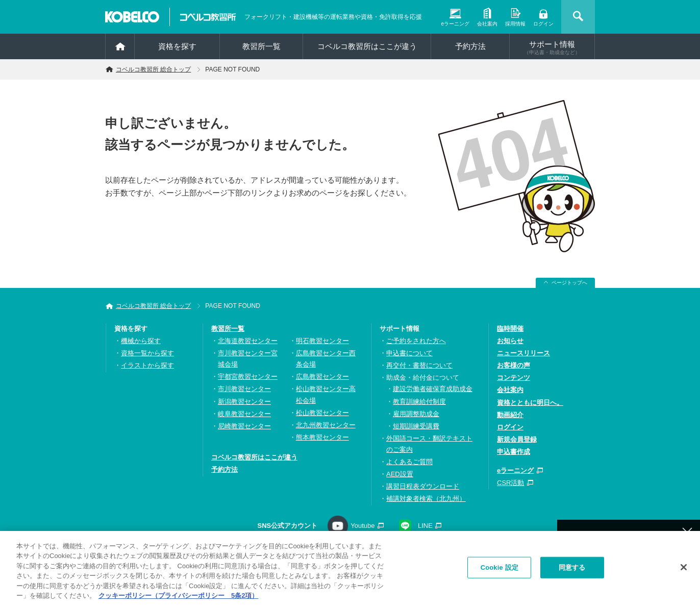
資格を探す (177, 46)
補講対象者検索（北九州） (426, 499)
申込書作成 (514, 452)
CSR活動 (510, 483)
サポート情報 (552, 47)
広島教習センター (322, 377)
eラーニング (455, 24)
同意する (572, 571)
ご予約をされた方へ (416, 341)
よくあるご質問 (409, 462)
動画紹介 (510, 415)
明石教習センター (322, 341)
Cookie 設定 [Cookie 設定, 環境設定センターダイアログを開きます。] (499, 571)
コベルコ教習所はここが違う (367, 46)
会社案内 (487, 24)
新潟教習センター (244, 402)
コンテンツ (514, 378)
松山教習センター (322, 413)
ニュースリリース (523, 353)
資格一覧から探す (147, 353)
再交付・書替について (419, 365)
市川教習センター (244, 389)
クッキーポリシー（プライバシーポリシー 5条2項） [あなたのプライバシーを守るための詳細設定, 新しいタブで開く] (178, 599)
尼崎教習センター (244, 426)
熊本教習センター (322, 437)
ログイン (543, 24)
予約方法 (470, 46)
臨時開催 (510, 329)
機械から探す (141, 341)
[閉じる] (684, 571)
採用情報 (515, 24)
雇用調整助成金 (416, 414)
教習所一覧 (228, 329)
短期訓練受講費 (416, 426)
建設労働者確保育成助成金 (433, 389)
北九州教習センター (326, 425)
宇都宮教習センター (248, 377)
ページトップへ (569, 283)
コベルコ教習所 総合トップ (153, 69)
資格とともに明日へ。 (530, 403)
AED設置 (400, 474)
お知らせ (510, 341)
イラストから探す (147, 365)
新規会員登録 (517, 439)
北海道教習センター (248, 341)
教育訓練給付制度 (419, 402)
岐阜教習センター (244, 414)
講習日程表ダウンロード (423, 486)
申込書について (409, 353)
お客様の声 (514, 365)
